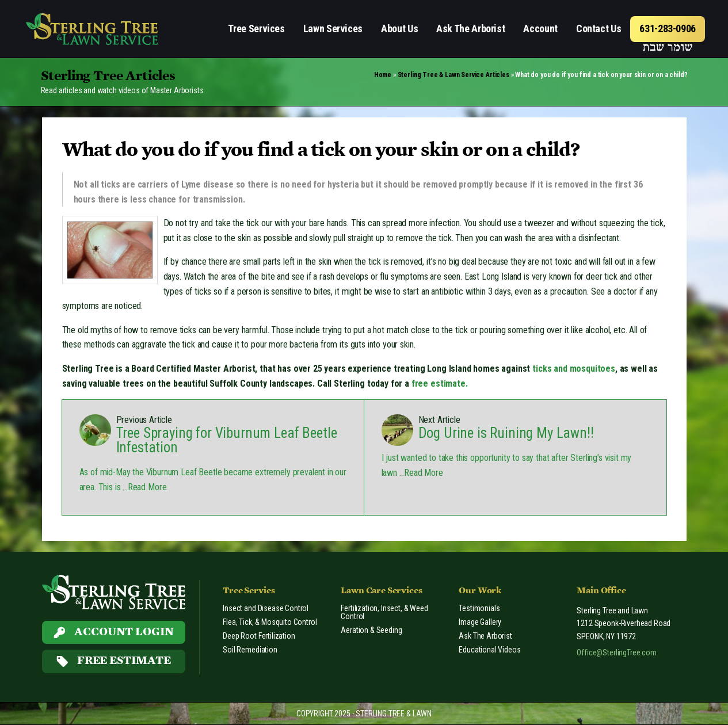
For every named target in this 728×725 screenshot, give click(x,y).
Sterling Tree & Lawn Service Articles (453, 75)
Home (383, 75)
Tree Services (256, 28)
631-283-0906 (668, 28)
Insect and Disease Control (266, 608)
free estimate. (440, 384)
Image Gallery (480, 622)
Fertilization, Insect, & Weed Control (384, 612)
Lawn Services (333, 28)
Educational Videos (489, 650)
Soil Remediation (250, 650)
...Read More (143, 487)
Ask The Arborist (470, 28)
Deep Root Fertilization (259, 636)
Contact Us (599, 28)
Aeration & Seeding (371, 630)
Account (540, 28)
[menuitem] (256, 29)
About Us (399, 28)
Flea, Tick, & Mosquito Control (270, 622)
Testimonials (479, 608)
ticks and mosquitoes (574, 369)
